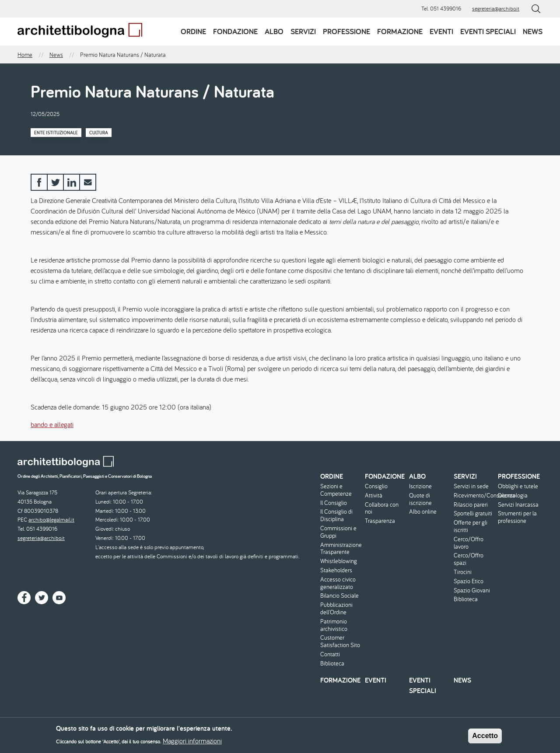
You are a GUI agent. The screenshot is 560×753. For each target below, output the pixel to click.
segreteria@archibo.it (496, 9)
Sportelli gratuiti (473, 513)
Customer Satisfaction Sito (340, 641)
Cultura (99, 133)
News (533, 31)
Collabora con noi (382, 508)
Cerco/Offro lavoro (469, 543)
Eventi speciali (488, 31)
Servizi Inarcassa (518, 505)
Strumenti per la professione (517, 517)
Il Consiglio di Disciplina (336, 515)
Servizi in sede (471, 486)
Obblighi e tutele (518, 486)
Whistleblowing (339, 561)
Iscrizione (420, 486)
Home (25, 55)
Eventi (441, 31)
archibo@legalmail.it (51, 520)
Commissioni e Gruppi (338, 532)
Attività (374, 496)
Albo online (423, 512)
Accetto (485, 738)
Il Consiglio (334, 503)
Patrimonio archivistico (334, 625)
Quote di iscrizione (420, 499)
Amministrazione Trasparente (341, 549)
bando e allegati (52, 424)
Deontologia (513, 496)
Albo (274, 31)
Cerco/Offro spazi (469, 559)
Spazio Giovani (472, 590)
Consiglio (376, 486)
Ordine (193, 31)
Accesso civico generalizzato (338, 583)
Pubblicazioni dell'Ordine (336, 609)
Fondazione (235, 31)
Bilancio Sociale (339, 596)
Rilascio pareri (471, 505)
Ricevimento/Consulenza (475, 496)
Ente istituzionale (56, 133)
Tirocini (463, 572)
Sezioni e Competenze (336, 490)
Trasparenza (380, 521)
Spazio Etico (469, 581)
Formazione (400, 31)
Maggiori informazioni (192, 743)
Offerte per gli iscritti (471, 526)
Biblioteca (332, 664)
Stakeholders (336, 570)
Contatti (330, 654)
